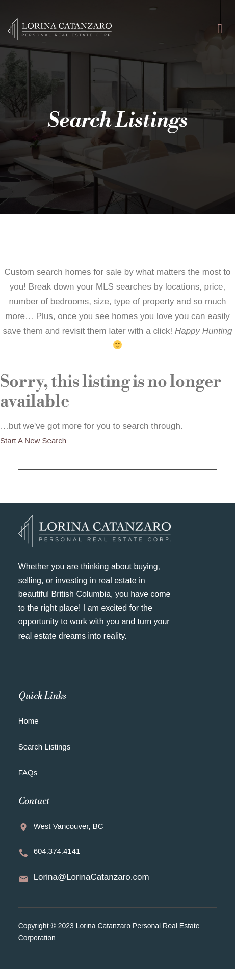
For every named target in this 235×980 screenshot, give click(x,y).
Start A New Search (33, 440)
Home (29, 721)
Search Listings (45, 747)
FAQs (28, 773)
